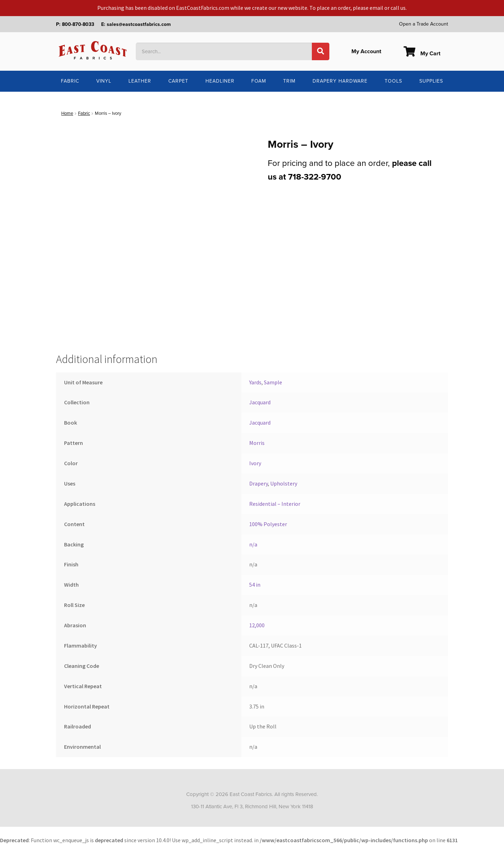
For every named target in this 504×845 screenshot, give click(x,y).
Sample (273, 382)
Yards (255, 382)
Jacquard (260, 402)
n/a (253, 544)
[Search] (321, 51)
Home (67, 113)
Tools (393, 81)
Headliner (220, 81)
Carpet (178, 81)
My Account (366, 51)
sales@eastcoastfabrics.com (139, 24)
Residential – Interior (275, 504)
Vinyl (104, 81)
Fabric (70, 81)
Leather (140, 81)
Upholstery (284, 483)
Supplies (431, 81)
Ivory (255, 463)
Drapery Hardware (340, 81)
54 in (255, 585)
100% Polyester (268, 524)
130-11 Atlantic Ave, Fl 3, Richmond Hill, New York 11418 (252, 806)
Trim (289, 81)
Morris (257, 443)
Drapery (258, 483)
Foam (259, 81)
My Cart (422, 54)
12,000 (257, 625)
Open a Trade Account (423, 24)
